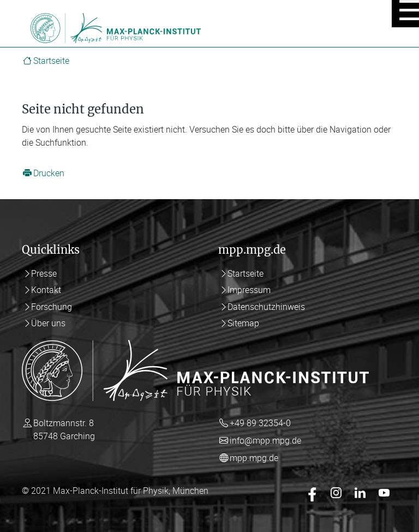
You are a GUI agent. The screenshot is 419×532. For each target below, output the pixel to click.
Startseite (51, 61)
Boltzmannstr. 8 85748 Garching (64, 429)
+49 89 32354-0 (260, 423)
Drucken (49, 173)
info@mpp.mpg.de (265, 440)
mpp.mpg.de (254, 458)
